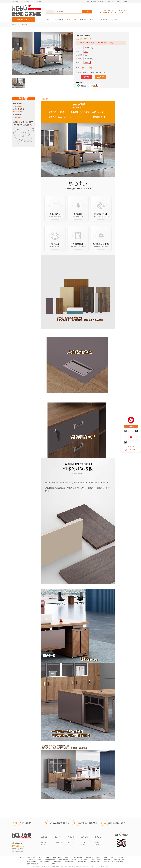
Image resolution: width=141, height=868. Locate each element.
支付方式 (70, 842)
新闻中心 (104, 20)
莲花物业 (74, 860)
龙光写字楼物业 (82, 862)
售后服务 (94, 20)
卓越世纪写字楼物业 (95, 862)
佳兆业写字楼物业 (31, 862)
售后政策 (97, 842)
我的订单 (100, 2)
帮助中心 (119, 2)
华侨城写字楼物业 (78, 857)
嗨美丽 (40, 857)
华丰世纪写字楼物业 (120, 860)
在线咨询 (131, 426)
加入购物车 (100, 77)
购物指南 (44, 837)
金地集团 (97, 857)
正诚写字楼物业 (96, 860)
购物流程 (43, 842)
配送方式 (58, 837)
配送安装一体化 (59, 842)
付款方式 (71, 837)
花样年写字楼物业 (44, 862)
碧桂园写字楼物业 (69, 862)
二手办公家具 (58, 20)
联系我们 (84, 844)
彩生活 (113, 857)
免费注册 (94, 2)
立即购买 (87, 77)
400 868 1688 (106, 12)
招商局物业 (30, 860)
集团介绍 (85, 837)
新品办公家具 (72, 20)
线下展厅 (83, 20)
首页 (48, 20)
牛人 (46, 864)
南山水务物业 (107, 860)
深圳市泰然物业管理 (50, 860)
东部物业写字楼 (57, 857)
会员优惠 (43, 844)
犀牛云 (47, 857)
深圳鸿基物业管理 (63, 860)
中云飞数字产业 (84, 860)
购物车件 (111, 2)
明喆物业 (121, 857)
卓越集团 (67, 857)
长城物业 (105, 857)
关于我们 (84, 842)
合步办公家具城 (31, 857)
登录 (88, 2)
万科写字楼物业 (118, 862)
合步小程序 (115, 20)
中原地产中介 (107, 862)
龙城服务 (39, 860)
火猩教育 (53, 864)
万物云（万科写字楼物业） (34, 864)
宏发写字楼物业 (57, 862)
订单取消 (97, 844)
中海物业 (88, 857)
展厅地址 (126, 2)
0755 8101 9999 (122, 12)
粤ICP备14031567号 (103, 866)
